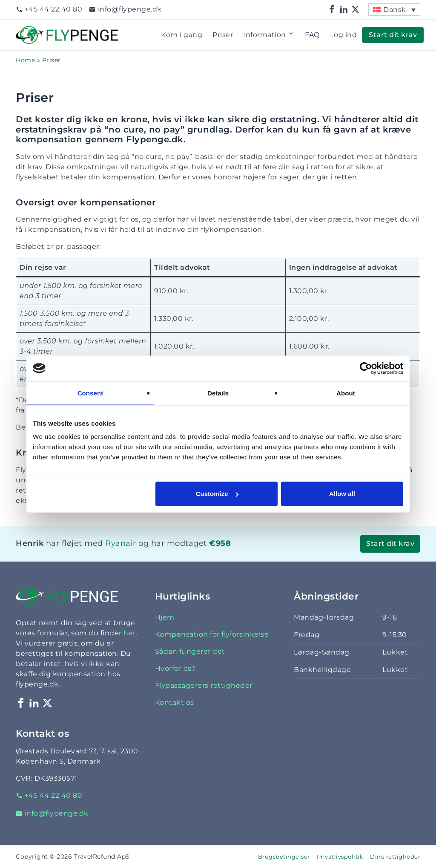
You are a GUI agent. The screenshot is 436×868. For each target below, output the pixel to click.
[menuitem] (394, 10)
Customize (217, 494)
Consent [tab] (90, 393)
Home (25, 60)
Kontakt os (175, 702)
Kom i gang (182, 35)
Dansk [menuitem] (395, 10)
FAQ (312, 35)
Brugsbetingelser (284, 857)
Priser (223, 35)
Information (269, 35)
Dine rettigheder (395, 857)
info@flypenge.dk (125, 9)
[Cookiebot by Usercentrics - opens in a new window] (366, 368)
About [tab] (346, 393)
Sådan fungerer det (190, 651)
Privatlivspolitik (340, 857)
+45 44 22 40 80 (49, 9)
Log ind (344, 35)
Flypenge (33, 31)
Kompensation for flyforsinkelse (212, 634)
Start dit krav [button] (393, 35)
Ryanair (121, 543)
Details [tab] (218, 393)
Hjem (165, 617)
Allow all (342, 494)
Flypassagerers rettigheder (204, 685)
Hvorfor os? (175, 668)
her (130, 633)
